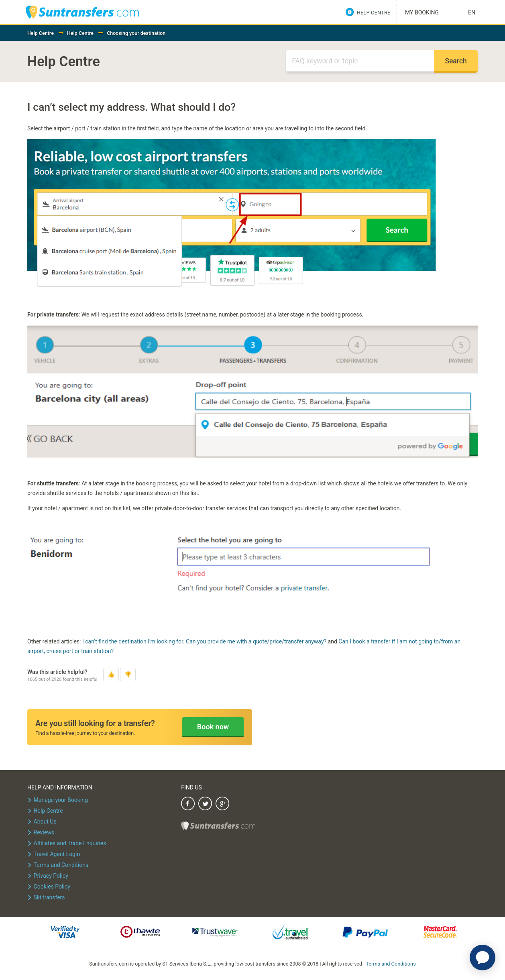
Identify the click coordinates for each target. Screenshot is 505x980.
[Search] (360, 61)
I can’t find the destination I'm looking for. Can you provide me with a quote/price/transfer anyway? (204, 641)
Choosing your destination (136, 33)
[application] (483, 958)
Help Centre (41, 33)
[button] (111, 675)
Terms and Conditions (391, 963)
